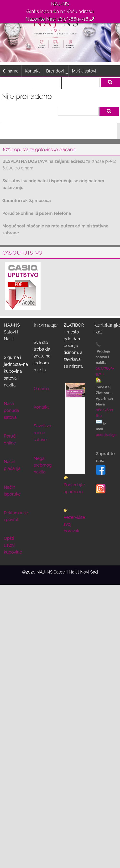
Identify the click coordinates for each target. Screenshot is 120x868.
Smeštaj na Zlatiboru (23, 94)
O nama (11, 71)
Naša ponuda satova (11, 410)
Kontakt (32, 71)
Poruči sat (74, 83)
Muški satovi (84, 71)
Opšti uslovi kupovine (13, 545)
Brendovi (55, 71)
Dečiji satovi (47, 83)
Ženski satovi (16, 83)
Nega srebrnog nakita (43, 465)
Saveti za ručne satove (42, 433)
